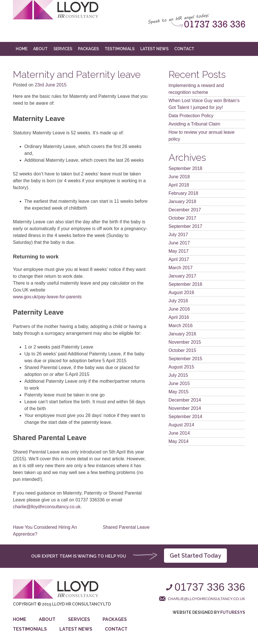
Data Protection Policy (191, 116)
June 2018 (179, 177)
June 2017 (179, 243)
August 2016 (181, 292)
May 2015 (179, 392)
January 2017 (182, 276)
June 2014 (179, 433)
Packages (88, 49)
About (40, 49)
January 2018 (182, 201)
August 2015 (181, 367)
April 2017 (179, 259)
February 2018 (183, 193)
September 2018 (185, 168)
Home (22, 49)
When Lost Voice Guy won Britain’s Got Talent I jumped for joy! (204, 104)
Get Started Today (195, 556)
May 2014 (179, 441)
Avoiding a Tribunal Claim (194, 124)
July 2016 (178, 301)
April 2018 (179, 185)
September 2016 (185, 284)
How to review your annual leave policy (202, 136)
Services (63, 49)
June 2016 (179, 309)
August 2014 (181, 425)
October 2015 (182, 350)
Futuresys (233, 612)
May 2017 (179, 251)
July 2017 (178, 235)
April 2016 (179, 317)
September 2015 (185, 359)
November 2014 (185, 408)
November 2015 (185, 342)
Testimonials (120, 49)
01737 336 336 (210, 587)
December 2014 (185, 400)
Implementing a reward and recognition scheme (196, 89)
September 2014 (185, 417)
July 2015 (178, 375)
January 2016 (182, 334)
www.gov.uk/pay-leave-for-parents (47, 297)
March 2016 (181, 326)
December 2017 (185, 210)
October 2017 (182, 218)
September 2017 (185, 226)
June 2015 (179, 383)
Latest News (154, 49)
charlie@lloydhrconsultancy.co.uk (47, 507)
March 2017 (181, 268)
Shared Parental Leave (126, 527)
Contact (184, 49)
